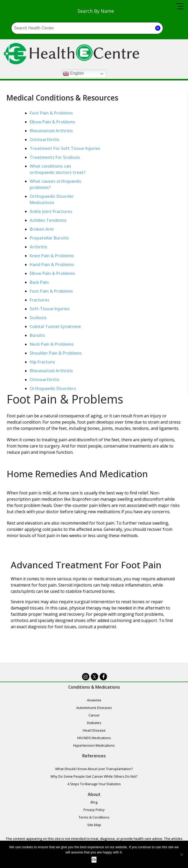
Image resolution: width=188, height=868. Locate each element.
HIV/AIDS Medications (94, 739)
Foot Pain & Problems (52, 113)
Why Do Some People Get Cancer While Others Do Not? (94, 778)
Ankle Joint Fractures (51, 212)
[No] (181, 854)
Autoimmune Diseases (94, 708)
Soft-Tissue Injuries (50, 309)
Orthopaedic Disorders (53, 389)
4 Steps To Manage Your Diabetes (94, 786)
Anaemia (94, 701)
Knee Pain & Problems (52, 256)
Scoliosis (38, 318)
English (69, 74)
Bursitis (38, 336)
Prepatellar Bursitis (50, 238)
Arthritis (39, 247)
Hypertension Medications (94, 746)
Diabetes (94, 724)
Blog (94, 805)
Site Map (94, 828)
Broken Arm (42, 229)
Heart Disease (94, 731)
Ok (94, 860)
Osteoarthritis (45, 140)
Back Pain (39, 282)
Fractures (40, 300)
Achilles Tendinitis (48, 221)
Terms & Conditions (94, 820)
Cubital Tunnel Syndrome (56, 327)
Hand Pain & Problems (52, 265)
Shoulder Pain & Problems (56, 353)
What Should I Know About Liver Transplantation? (94, 771)
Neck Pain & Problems (52, 344)
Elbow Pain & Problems (53, 122)
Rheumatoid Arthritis (52, 131)
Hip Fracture (43, 362)
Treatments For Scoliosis (55, 158)
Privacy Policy (94, 813)
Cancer (94, 716)
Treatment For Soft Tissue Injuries (65, 149)
